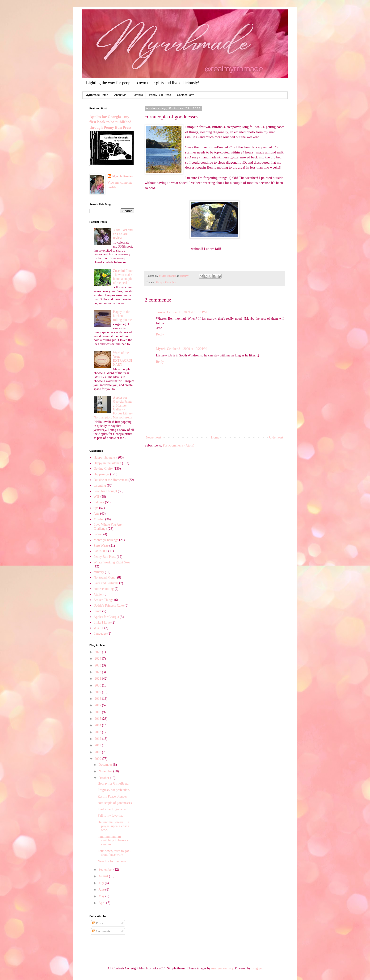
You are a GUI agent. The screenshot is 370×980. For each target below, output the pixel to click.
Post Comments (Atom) (179, 445)
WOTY (99, 628)
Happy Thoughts (166, 282)
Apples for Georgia (106, 617)
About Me (120, 95)
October (104, 778)
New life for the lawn (112, 861)
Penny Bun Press (160, 95)
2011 (98, 745)
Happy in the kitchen (107, 463)
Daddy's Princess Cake (109, 606)
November (106, 771)
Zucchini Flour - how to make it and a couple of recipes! (123, 277)
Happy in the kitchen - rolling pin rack (123, 316)
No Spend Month (105, 577)
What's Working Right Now (112, 562)
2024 (98, 659)
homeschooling (104, 589)
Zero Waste (101, 546)
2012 (98, 739)
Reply (160, 334)
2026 (98, 652)
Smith (98, 611)
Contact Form (186, 95)
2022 (98, 672)
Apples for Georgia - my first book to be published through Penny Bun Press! (111, 122)
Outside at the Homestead (111, 480)
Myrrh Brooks (122, 176)
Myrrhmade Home (97, 95)
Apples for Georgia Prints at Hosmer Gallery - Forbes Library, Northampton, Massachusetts (114, 407)
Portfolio (138, 95)
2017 (98, 705)
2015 (98, 719)
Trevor (161, 312)
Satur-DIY (101, 551)
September (106, 870)
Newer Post (153, 437)
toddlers (99, 502)
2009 (98, 759)
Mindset (99, 519)
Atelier (98, 594)
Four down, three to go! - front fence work (114, 853)
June (102, 890)
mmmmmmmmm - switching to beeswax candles (114, 841)
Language (100, 634)
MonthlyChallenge (106, 540)
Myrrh (161, 349)
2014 (98, 725)
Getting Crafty (103, 469)
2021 (98, 679)
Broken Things (103, 600)
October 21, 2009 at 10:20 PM (187, 349)
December (106, 765)
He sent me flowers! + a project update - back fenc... (114, 826)
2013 (98, 732)
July (102, 883)
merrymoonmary (222, 968)
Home (215, 437)
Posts (98, 923)
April (102, 903)
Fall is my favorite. (110, 816)
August (104, 876)
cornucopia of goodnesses (115, 803)
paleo (97, 534)
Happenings (102, 474)
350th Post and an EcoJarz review (123, 234)
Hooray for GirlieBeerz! (114, 784)
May (102, 896)
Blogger (256, 968)
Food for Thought (105, 491)
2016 (98, 712)
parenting (100, 486)
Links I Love (102, 622)
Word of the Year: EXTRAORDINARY (123, 359)
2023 (98, 665)
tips (96, 508)
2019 (98, 692)
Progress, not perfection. (114, 790)
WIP (97, 497)
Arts (97, 514)
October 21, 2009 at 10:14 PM (187, 312)
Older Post (276, 437)
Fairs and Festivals (106, 583)
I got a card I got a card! (114, 809)
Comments (101, 931)
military (99, 572)
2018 (98, 699)
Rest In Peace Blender (112, 796)
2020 (98, 685)
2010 (98, 752)
